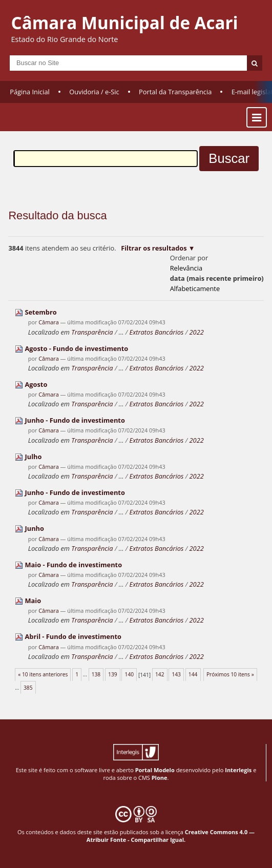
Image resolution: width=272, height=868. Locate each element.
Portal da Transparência (175, 92)
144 (193, 674)
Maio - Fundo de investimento (74, 565)
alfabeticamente (195, 288)
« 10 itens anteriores (43, 674)
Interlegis (238, 770)
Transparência (92, 332)
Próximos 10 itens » (230, 674)
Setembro (41, 312)
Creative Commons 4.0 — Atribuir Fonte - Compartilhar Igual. (171, 836)
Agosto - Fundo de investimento (77, 348)
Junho (35, 528)
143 (176, 674)
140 (130, 674)
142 (160, 674)
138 (96, 674)
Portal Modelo (155, 770)
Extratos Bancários (157, 332)
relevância (186, 268)
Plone (160, 778)
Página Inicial (30, 92)
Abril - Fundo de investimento (73, 636)
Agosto (36, 384)
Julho (34, 457)
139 (113, 674)
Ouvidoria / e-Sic (94, 92)
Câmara (49, 322)
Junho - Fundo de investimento (75, 420)
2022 (197, 332)
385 (28, 688)
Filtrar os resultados (154, 248)
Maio (33, 601)
